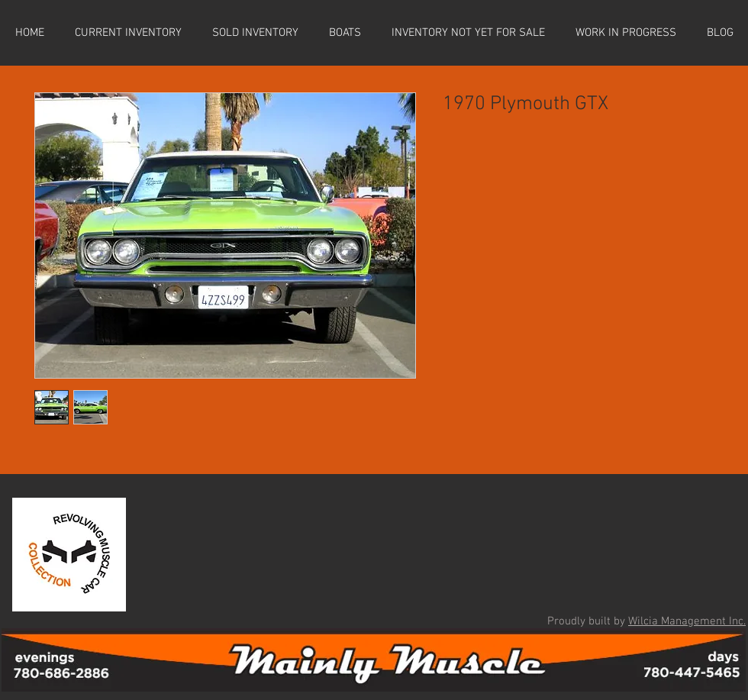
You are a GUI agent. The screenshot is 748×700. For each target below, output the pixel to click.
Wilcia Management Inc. (687, 621)
